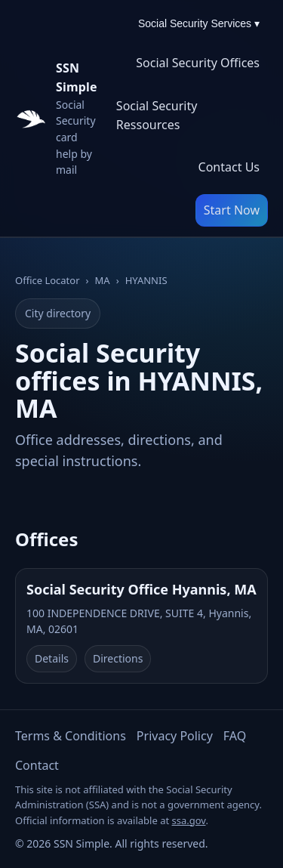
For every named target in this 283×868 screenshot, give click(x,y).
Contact (37, 765)
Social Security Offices (198, 63)
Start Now (232, 210)
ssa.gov (189, 820)
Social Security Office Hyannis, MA (141, 589)
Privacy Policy (175, 736)
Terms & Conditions (71, 736)
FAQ (235, 736)
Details (52, 658)
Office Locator (48, 280)
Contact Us (229, 167)
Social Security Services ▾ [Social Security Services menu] (199, 23)
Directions (118, 658)
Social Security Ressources (157, 115)
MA (103, 280)
